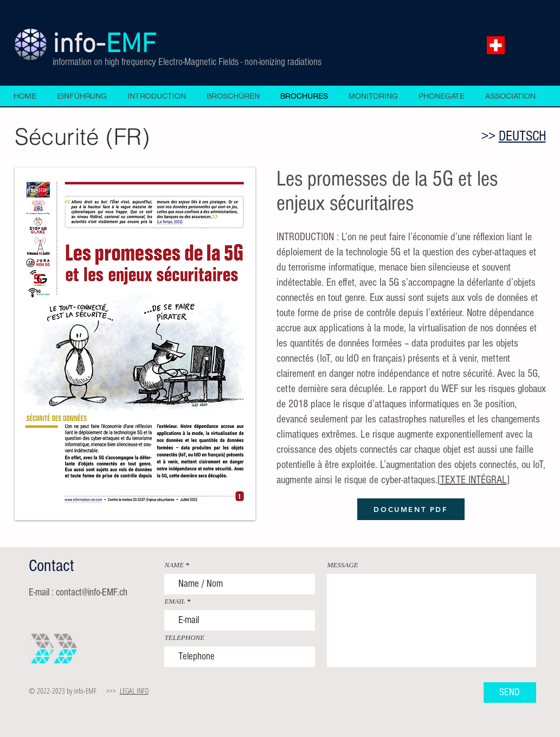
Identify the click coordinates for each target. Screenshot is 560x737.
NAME (174, 565)
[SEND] (510, 693)
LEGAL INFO (134, 691)
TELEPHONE (185, 637)
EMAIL (175, 601)
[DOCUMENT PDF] (411, 509)
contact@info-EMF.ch (92, 592)
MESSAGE (343, 565)
